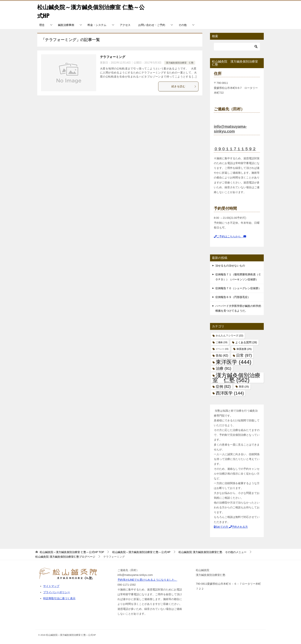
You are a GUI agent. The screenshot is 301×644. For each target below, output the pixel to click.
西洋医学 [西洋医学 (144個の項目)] (230, 393)
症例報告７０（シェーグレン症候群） (238, 288)
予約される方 (238, 527)
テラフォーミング (113, 57)
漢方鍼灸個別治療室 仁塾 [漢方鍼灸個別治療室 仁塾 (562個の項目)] (236, 377)
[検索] (237, 47)
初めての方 (221, 527)
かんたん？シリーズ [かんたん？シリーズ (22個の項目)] (229, 336)
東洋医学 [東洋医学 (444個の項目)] (234, 362)
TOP (72, 552)
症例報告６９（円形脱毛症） (233, 297)
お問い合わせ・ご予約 (152, 25)
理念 (42, 25)
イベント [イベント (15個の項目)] (222, 349)
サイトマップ (51, 586)
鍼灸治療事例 (66, 25)
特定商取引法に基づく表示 (59, 598)
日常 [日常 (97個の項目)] (244, 355)
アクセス (125, 25)
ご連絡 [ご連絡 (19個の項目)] (222, 342)
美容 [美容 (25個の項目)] (244, 387)
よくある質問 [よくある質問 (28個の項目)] (246, 342)
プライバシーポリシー (57, 592)
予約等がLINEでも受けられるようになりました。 (147, 580)
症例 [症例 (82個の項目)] (223, 387)
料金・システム (97, 25)
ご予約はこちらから (230, 236)
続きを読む (184, 86)
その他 (183, 25)
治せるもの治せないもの (230, 266)
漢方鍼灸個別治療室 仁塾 (180, 63)
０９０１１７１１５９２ (235, 149)
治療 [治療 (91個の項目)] (224, 368)
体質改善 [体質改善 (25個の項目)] (244, 349)
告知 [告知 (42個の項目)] (222, 355)
